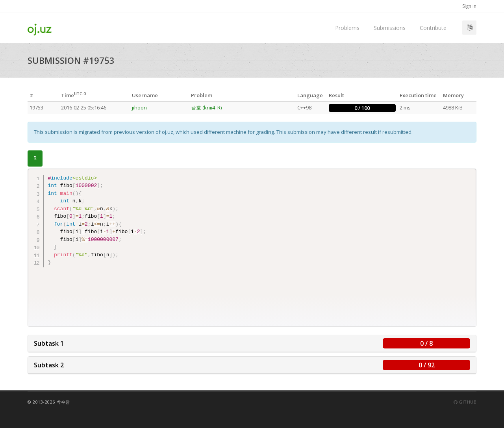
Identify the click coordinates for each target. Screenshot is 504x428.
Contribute (433, 28)
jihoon (139, 107)
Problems (347, 28)
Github (465, 402)
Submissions (390, 28)
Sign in (469, 6)
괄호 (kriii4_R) (206, 107)
